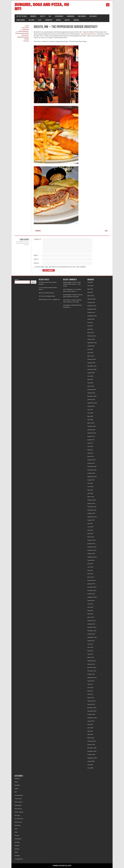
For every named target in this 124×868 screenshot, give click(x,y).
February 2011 (91, 701)
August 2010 (91, 721)
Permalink (26, 41)
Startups (17, 849)
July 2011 (90, 684)
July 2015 (90, 524)
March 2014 (91, 577)
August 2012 (91, 641)
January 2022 (91, 302)
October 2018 (91, 400)
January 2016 (91, 503)
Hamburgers (71, 16)
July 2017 (90, 443)
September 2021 (92, 316)
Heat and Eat (93, 16)
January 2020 (91, 363)
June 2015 (90, 527)
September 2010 (92, 718)
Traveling (76, 20)
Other (16, 829)
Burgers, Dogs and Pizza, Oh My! (42, 7)
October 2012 (91, 634)
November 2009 (92, 751)
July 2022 (90, 282)
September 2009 (92, 758)
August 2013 (91, 600)
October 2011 (91, 674)
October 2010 (91, 714)
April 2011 (90, 694)
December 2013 (92, 587)
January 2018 (91, 430)
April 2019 (90, 383)
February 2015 (91, 540)
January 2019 (91, 393)
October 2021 (91, 312)
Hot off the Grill (22, 16)
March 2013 (91, 617)
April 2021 (90, 329)
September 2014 (92, 557)
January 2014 (91, 584)
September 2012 (92, 637)
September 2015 (92, 517)
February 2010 (91, 741)
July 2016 (90, 483)
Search (17, 279)
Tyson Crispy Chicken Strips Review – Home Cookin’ (72, 284)
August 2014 (91, 560)
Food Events (18, 799)
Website (36, 263)
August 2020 (91, 346)
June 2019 (90, 376)
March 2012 (91, 657)
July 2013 (90, 604)
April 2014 (90, 574)
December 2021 (92, 306)
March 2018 (91, 423)
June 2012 (90, 647)
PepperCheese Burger (23, 37)
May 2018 (90, 416)
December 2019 (92, 366)
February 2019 (91, 390)
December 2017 (92, 433)
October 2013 (91, 594)
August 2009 (91, 761)
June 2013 (90, 607)
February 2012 (91, 661)
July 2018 (90, 410)
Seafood (67, 20)
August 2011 (91, 681)
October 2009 (91, 755)
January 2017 (91, 463)
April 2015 (90, 534)
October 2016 (91, 473)
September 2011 (92, 678)
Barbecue (17, 779)
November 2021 (92, 309)
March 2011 (91, 698)
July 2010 (90, 724)
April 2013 (90, 614)
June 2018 (90, 413)
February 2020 (91, 359)
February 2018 (91, 426)
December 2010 (92, 708)
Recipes (17, 836)
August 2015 (91, 520)
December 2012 (92, 627)
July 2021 (90, 323)
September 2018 (92, 403)
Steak (16, 852)
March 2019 (91, 386)
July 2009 (90, 765)
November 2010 (92, 711)
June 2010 (90, 728)
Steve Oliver (67, 300)
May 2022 (90, 289)
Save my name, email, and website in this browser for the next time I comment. (61, 267)
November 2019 (92, 369)
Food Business (59, 16)
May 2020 (90, 349)
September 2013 (92, 597)
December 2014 (92, 547)
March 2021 (91, 333)
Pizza (40, 20)
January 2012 (91, 664)
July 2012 (90, 644)
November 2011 (92, 671)
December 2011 (92, 667)
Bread (16, 782)
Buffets (43, 16)
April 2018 (90, 420)
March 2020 (91, 356)
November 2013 (92, 590)
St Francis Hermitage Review (47, 296)
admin (27, 26)
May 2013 (90, 611)
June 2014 (90, 567)
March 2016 (91, 497)
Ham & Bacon (82, 16)
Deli (50, 16)
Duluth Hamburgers (24, 31)
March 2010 (91, 738)
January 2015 (91, 544)
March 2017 (91, 457)
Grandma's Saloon (20, 33)
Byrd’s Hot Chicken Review (46, 293)
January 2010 (91, 745)
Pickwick (27, 39)
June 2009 (90, 768)
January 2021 (91, 339)
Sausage (58, 20)
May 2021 (90, 326)
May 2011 (90, 691)
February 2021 (91, 336)
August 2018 (91, 406)
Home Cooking (21, 20)
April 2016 (90, 493)
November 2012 (92, 631)
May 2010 (90, 731)
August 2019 (91, 373)
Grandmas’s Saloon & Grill (88, 34)
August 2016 (91, 480)
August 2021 (91, 319)
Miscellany (18, 825)
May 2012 (90, 651)
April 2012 (90, 654)
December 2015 (92, 507)
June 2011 (90, 688)
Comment (38, 239)
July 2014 (90, 564)
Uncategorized (19, 859)
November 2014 (92, 550)
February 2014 (91, 580)
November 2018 (92, 396)
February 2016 (91, 500)
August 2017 (91, 440)
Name (36, 255)
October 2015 (91, 513)
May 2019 (90, 379)
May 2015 (90, 530)
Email (36, 259)
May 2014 (90, 570)
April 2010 (90, 734)
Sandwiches (49, 20)
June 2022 (90, 286)
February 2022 (91, 299)
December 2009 (92, 748)
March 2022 (91, 296)
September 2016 (92, 477)
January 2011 (91, 704)
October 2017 (91, 436)
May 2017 (90, 450)
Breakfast (33, 16)
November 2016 (92, 470)
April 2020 (90, 353)
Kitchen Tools (18, 822)
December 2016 (92, 467)
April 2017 (90, 453)
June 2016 (90, 487)
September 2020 (92, 343)
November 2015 (92, 510)
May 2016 (90, 490)
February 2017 (91, 460)
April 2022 (90, 292)
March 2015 (91, 537)
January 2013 (91, 624)
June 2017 (90, 446)
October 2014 (91, 554)
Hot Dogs (31, 20)
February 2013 (91, 621)
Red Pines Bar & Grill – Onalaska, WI (49, 300)
